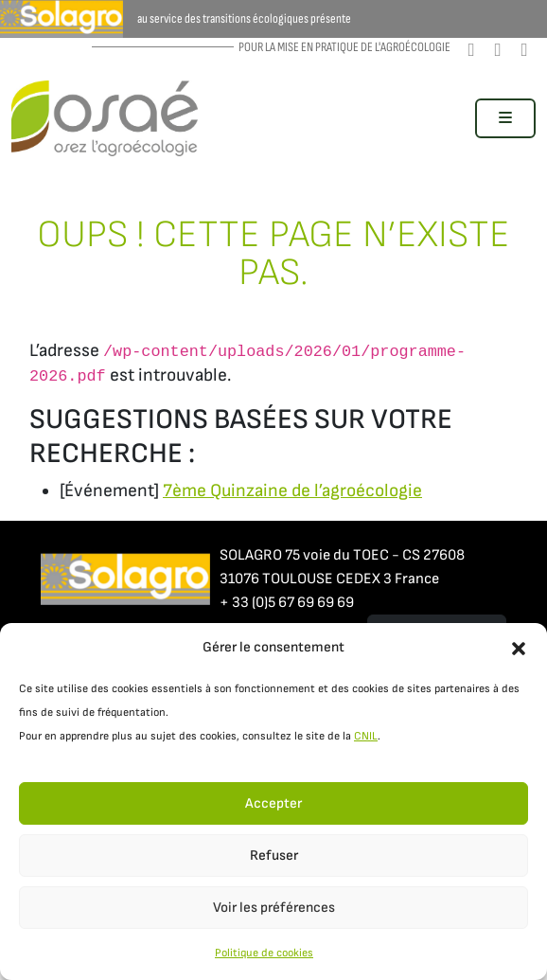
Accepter (273, 803)
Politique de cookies (264, 953)
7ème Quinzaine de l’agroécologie (292, 491)
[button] (519, 648)
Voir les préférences (274, 908)
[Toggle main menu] (505, 118)
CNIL (366, 736)
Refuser (274, 855)
